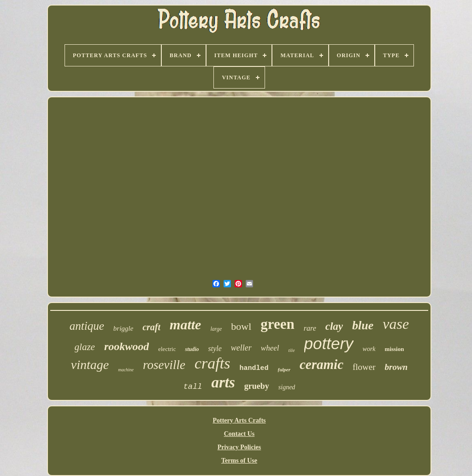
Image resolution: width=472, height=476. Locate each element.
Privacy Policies (239, 447)
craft (151, 327)
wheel (270, 348)
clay (334, 326)
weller (241, 348)
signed (287, 387)
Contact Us (239, 434)
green (277, 324)
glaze (85, 347)
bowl (241, 326)
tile (291, 350)
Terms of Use (239, 461)
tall (193, 387)
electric (167, 349)
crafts (212, 363)
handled (254, 368)
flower (364, 367)
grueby (257, 386)
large (216, 329)
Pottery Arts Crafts (239, 420)
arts (223, 382)
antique (87, 326)
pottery (329, 343)
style (215, 348)
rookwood (127, 346)
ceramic (322, 364)
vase (396, 324)
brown (396, 367)
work (369, 349)
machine (126, 370)
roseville (164, 365)
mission (395, 349)
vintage (90, 365)
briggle (123, 328)
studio (192, 349)
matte (185, 324)
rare (310, 328)
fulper (284, 369)
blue (363, 325)
